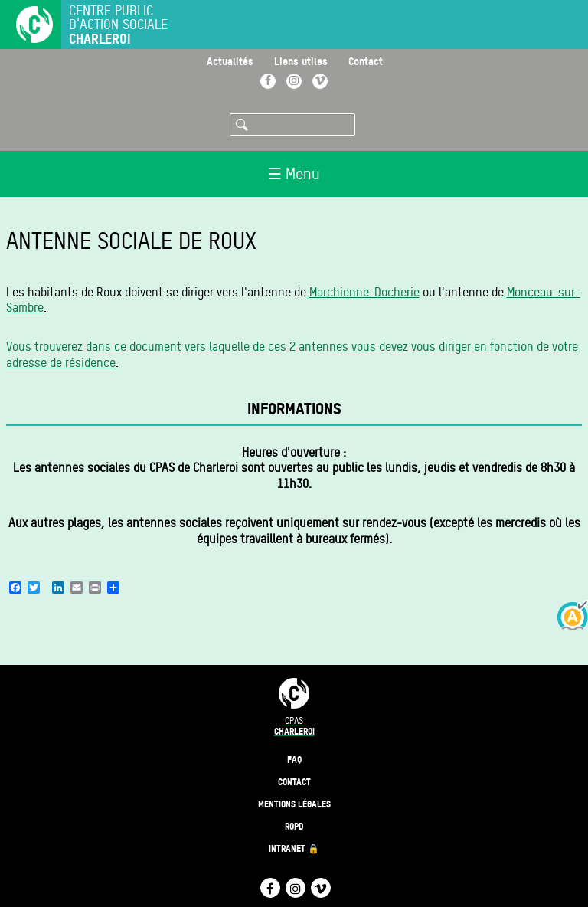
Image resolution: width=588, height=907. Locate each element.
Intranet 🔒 (294, 848)
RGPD (294, 826)
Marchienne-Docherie (364, 292)
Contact (366, 61)
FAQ (294, 760)
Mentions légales (294, 804)
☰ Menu (294, 174)
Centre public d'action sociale (118, 25)
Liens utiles (301, 61)
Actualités (230, 61)
